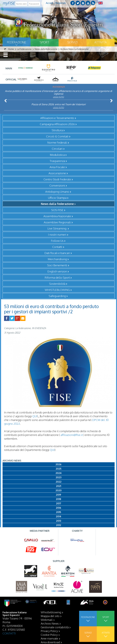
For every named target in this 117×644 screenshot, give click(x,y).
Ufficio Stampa (57, 198)
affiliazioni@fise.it (72, 435)
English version (57, 271)
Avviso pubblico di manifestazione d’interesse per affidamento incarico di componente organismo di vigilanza (59, 92)
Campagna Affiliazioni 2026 (57, 124)
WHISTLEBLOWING (57, 290)
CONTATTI (9, 633)
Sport (44, 42)
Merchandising (57, 259)
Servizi (73, 42)
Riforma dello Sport (57, 277)
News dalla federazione (57, 204)
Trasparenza (57, 161)
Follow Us (57, 241)
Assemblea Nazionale (57, 216)
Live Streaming (57, 228)
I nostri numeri (57, 234)
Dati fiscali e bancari (57, 253)
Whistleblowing (51, 612)
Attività (101, 42)
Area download (50, 642)
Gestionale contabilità (55, 627)
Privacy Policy (49, 631)
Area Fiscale (57, 167)
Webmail (47, 620)
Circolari (57, 149)
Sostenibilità (57, 284)
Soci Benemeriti (57, 265)
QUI (35, 416)
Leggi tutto (59, 97)
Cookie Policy (49, 635)
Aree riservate (49, 638)
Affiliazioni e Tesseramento (57, 118)
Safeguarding (57, 296)
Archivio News (50, 623)
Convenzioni (57, 185)
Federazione (16, 42)
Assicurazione (57, 173)
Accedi (49, 3)
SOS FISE (57, 210)
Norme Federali (57, 142)
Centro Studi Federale (57, 179)
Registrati (61, 3)
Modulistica (57, 155)
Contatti (57, 247)
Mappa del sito (50, 616)
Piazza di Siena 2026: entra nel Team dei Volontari (59, 104)
